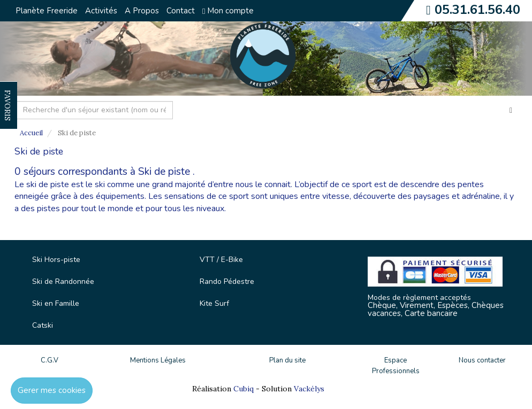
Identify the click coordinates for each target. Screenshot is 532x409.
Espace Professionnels (396, 366)
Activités (101, 11)
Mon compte (228, 11)
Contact (181, 11)
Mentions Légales (158, 360)
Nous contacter (482, 360)
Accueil (31, 133)
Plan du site (287, 360)
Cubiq (244, 389)
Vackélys (309, 389)
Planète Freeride (47, 11)
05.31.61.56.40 (477, 10)
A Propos (142, 11)
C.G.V (50, 360)
